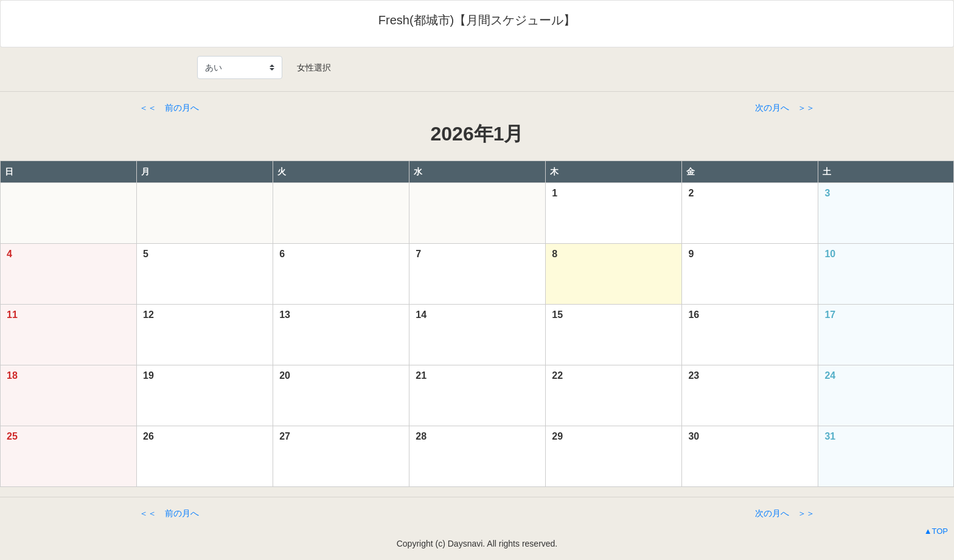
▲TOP (936, 531)
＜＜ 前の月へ (169, 108)
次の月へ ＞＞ (785, 108)
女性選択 (310, 67)
